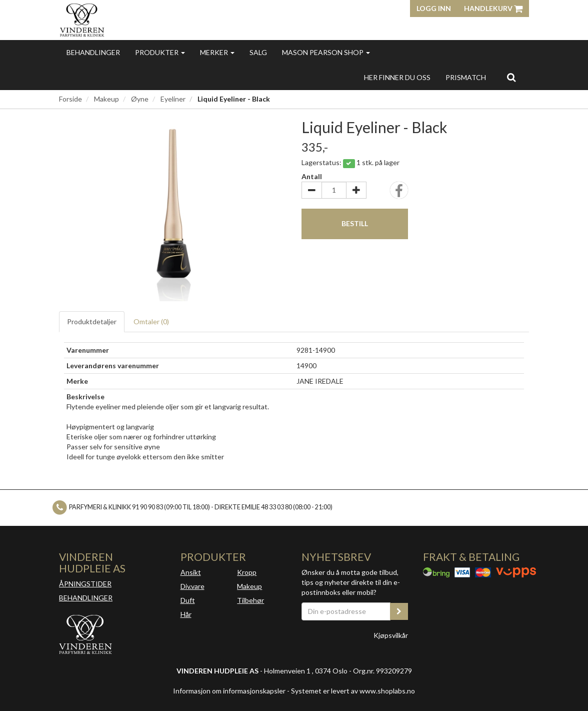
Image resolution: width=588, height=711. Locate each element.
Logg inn (434, 8)
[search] (511, 77)
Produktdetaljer (92, 321)
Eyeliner (173, 99)
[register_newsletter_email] (399, 611)
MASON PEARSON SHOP (326, 52)
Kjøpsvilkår (391, 635)
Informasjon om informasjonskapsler (229, 691)
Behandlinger (93, 52)
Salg (258, 52)
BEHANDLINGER (86, 598)
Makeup (106, 99)
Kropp (247, 572)
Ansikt (191, 572)
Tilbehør (250, 600)
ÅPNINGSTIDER (85, 584)
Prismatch (466, 77)
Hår (186, 614)
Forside (70, 99)
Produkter (160, 52)
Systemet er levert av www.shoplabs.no (353, 691)
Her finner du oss (397, 77)
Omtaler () (151, 321)
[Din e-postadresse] (346, 611)
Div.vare (192, 586)
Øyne (140, 99)
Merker (217, 52)
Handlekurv (493, 8)
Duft (188, 600)
